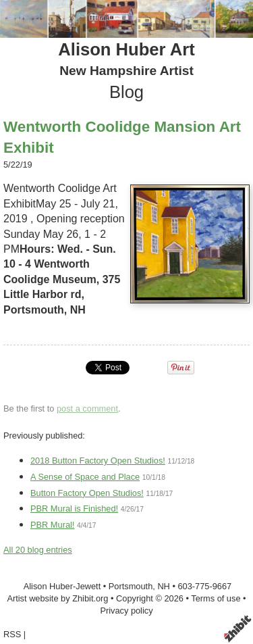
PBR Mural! (52, 525)
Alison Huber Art (126, 49)
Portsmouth (131, 586)
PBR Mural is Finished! (74, 509)
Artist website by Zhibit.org (57, 598)
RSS (12, 634)
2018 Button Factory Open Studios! (98, 461)
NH (163, 586)
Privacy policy (126, 611)
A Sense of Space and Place (85, 477)
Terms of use (216, 598)
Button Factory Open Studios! (87, 493)
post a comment (87, 408)
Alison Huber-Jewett (62, 586)
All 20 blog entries (38, 550)
